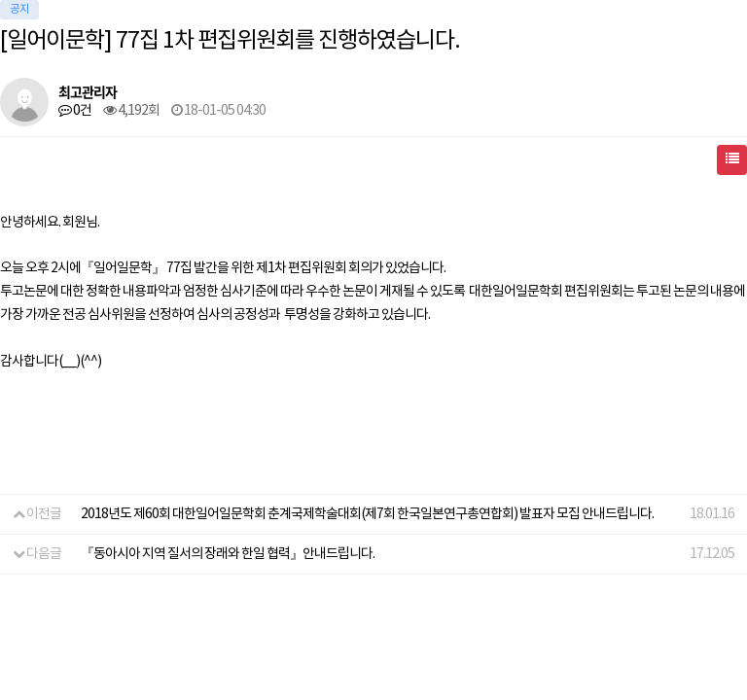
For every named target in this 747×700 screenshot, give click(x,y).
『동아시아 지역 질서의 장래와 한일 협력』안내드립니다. (228, 554)
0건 (75, 111)
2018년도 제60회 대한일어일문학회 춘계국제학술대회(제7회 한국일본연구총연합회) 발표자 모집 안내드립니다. (367, 514)
